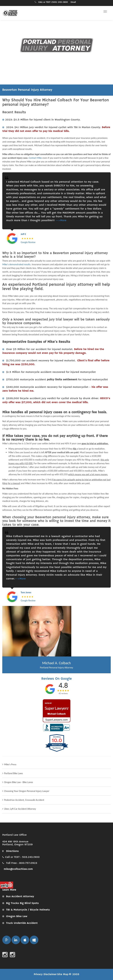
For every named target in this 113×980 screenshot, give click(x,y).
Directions (11, 851)
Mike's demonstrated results (16, 264)
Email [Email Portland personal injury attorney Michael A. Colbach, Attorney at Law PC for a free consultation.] (73, 2)
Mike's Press (10, 764)
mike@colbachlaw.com (18, 869)
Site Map (63, 974)
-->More (61, 220)
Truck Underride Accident (22, 923)
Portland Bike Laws (13, 773)
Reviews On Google (56, 679)
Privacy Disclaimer (45, 974)
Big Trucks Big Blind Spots (22, 903)
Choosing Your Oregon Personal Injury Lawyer (27, 791)
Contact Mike (35, 158)
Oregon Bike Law (17, 916)
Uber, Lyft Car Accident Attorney (20, 809)
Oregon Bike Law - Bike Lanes (19, 782)
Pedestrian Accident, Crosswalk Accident (24, 800)
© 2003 (74, 974)
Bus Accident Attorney (20, 896)
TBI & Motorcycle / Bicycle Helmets (28, 910)
